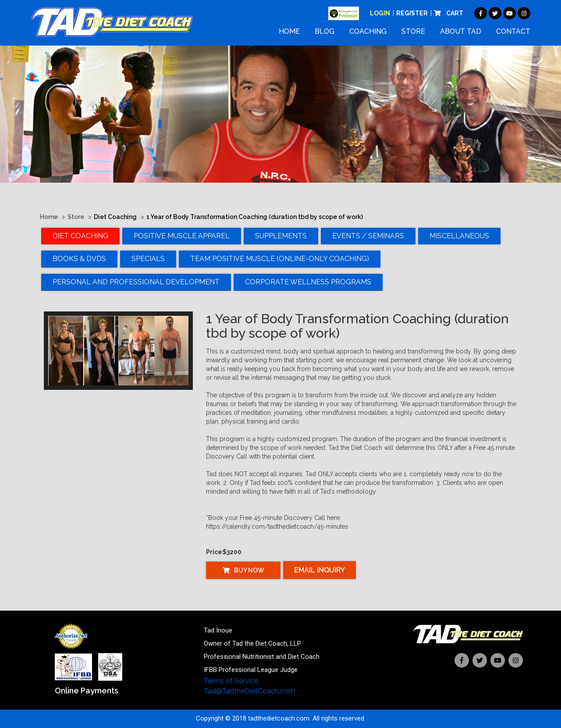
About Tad (461, 31)
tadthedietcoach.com (279, 718)
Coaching (368, 31)
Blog (325, 31)
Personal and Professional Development (136, 282)
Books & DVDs (79, 259)
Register (412, 13)
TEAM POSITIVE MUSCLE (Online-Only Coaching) (280, 259)
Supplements (281, 236)
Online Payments (87, 691)
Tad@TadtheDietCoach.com (249, 691)
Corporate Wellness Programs (308, 282)
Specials (148, 259)
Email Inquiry (320, 570)
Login (380, 13)
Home (289, 31)
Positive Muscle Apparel (182, 236)
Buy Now (243, 570)
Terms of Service (231, 681)
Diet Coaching (80, 236)
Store (413, 31)
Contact (513, 31)
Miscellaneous (459, 236)
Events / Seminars (368, 236)
